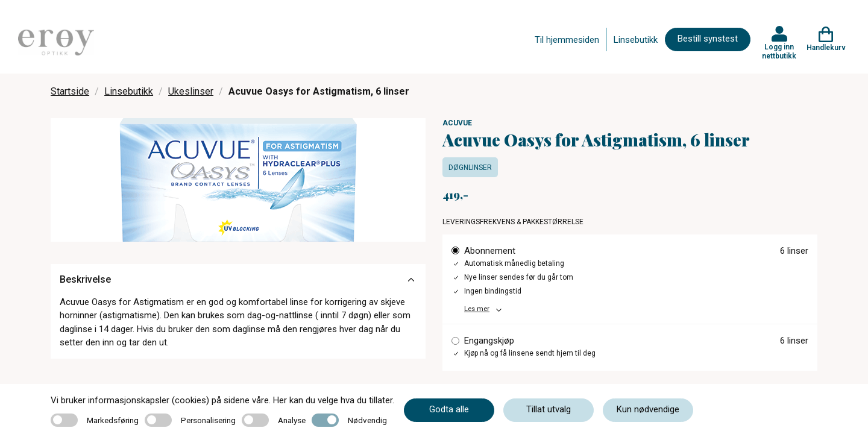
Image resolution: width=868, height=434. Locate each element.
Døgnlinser (470, 168)
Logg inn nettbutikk (779, 51)
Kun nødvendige (648, 409)
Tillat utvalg (549, 409)
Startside (70, 91)
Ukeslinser (191, 91)
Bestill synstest (708, 39)
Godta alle (449, 409)
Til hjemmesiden (567, 40)
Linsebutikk (636, 40)
